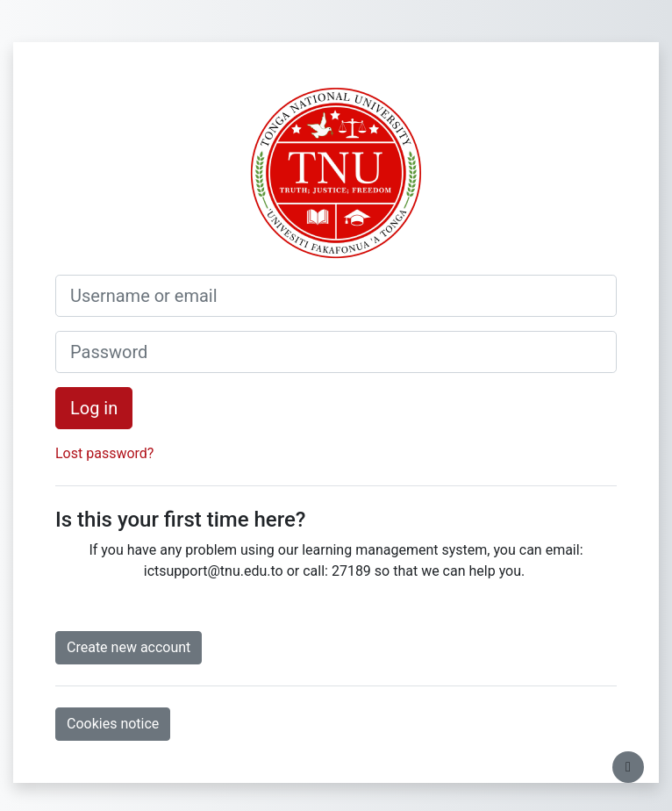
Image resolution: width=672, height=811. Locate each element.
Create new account (129, 647)
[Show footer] (628, 767)
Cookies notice (113, 724)
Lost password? (104, 453)
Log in (94, 408)
